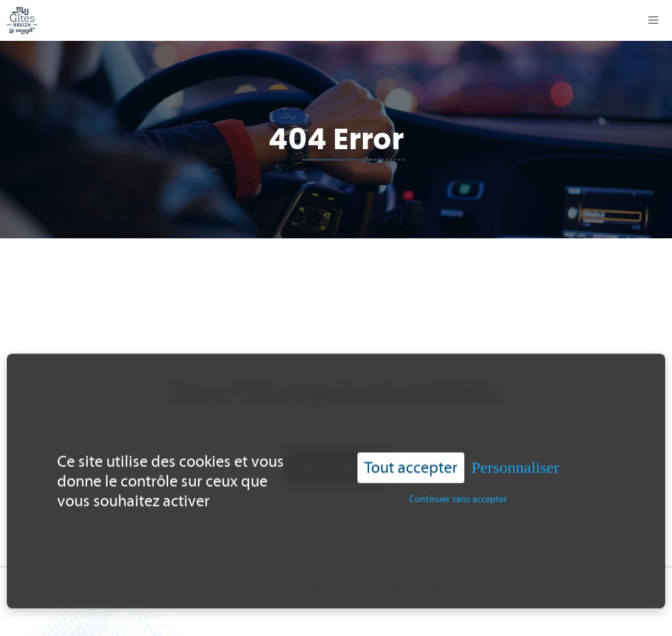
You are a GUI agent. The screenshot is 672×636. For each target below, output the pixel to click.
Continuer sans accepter (458, 495)
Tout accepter (411, 464)
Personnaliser (515, 464)
